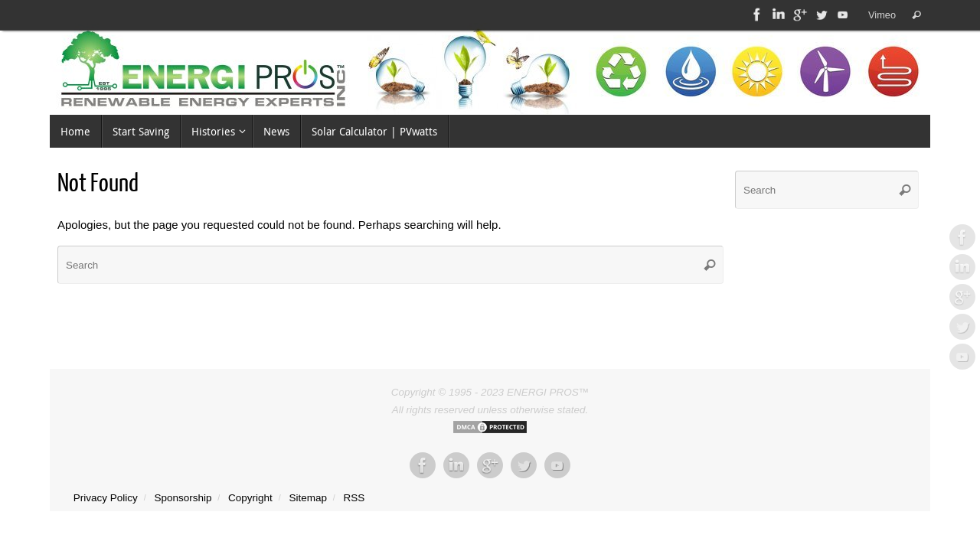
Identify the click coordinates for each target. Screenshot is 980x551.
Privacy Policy (106, 498)
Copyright (250, 498)
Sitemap (308, 498)
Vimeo (882, 15)
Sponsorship (183, 498)
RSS (354, 498)
